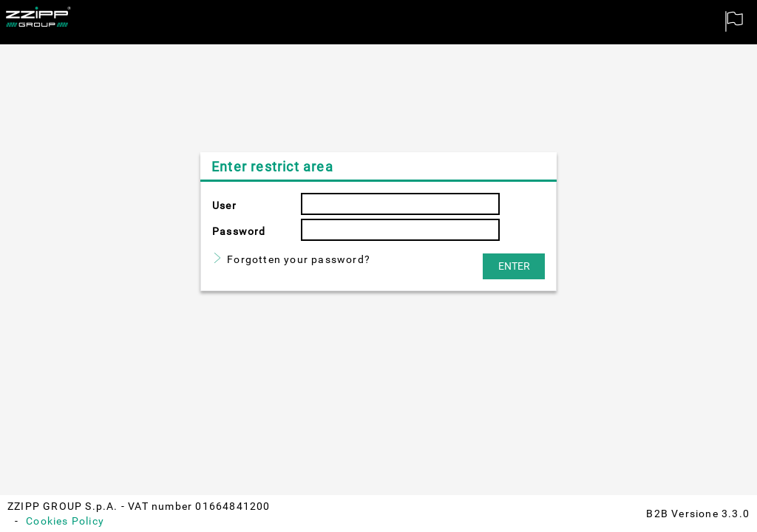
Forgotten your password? (299, 259)
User (224, 205)
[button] (514, 266)
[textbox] (400, 204)
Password (239, 231)
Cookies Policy (65, 521)
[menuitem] (735, 22)
